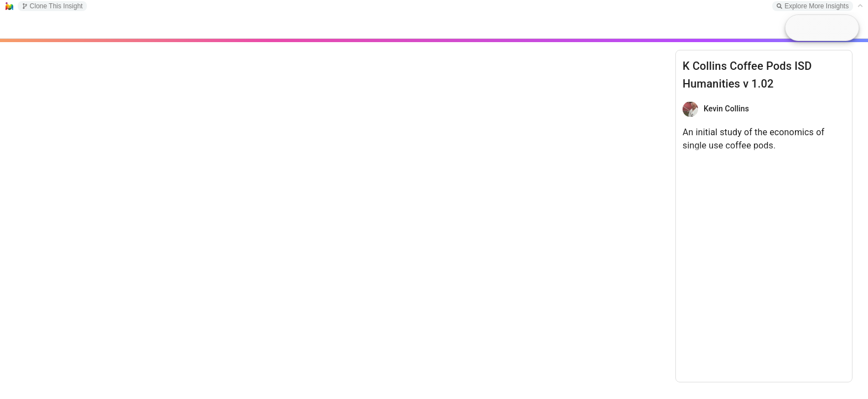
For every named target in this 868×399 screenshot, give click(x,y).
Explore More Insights (813, 6)
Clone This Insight (53, 6)
